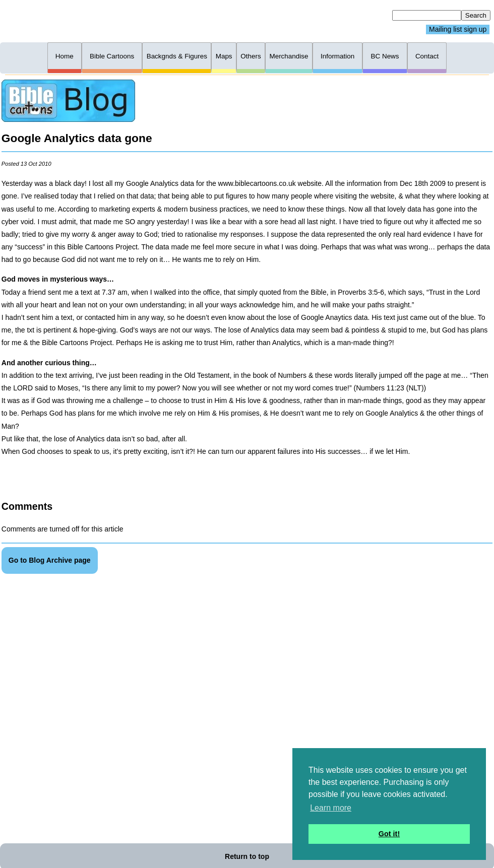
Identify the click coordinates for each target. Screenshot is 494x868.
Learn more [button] (331, 808)
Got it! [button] (389, 834)
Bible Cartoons (112, 56)
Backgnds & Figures (177, 56)
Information (337, 56)
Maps (224, 56)
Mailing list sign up (458, 30)
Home (65, 56)
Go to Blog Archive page (50, 560)
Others (251, 56)
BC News (385, 56)
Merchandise (289, 56)
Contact (427, 56)
